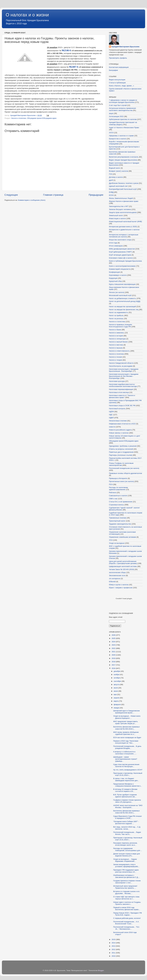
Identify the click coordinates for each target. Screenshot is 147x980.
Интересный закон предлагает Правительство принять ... (125, 887)
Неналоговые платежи (118, 421)
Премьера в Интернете (118, 478)
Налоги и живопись (117, 333)
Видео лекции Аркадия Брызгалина (123, 160)
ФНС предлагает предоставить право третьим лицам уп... (126, 722)
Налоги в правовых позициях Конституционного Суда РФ (121, 326)
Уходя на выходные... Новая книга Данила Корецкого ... (127, 717)
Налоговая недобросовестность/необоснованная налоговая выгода (123, 385)
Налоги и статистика (117, 322)
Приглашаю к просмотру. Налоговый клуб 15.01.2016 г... (128, 774)
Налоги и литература (117, 339)
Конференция (114, 272)
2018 (114, 662)
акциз (111, 113)
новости (112, 427)
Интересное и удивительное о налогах (124, 230)
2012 (114, 949)
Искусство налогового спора (120, 240)
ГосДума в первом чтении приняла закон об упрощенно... (127, 801)
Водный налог (115, 168)
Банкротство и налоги (118, 139)
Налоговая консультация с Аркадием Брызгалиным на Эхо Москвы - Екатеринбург (124, 376)
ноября (117, 675)
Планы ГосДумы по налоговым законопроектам (121, 464)
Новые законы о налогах (119, 433)
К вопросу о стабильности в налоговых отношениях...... (125, 753)
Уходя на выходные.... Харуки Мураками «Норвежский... (125, 860)
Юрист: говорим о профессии (121, 588)
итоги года (113, 243)
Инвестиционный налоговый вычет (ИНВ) (125, 222)
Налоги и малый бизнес (118, 342)
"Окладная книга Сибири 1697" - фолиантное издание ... (126, 822)
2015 (114, 939)
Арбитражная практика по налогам (123, 119)
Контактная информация (119, 67)
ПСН (111, 484)
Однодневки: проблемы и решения (123, 446)
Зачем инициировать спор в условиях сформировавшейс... (126, 865)
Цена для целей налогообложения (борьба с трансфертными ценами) (123, 562)
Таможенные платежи (118, 518)
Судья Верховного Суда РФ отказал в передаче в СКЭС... (128, 817)
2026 (114, 635)
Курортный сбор (115, 281)
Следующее (11, 195)
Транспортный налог (117, 521)
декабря (117, 671)
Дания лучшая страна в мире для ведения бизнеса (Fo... (127, 855)
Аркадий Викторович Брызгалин (125, 47)
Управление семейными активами (123, 537)
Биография (113, 70)
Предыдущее (96, 195)
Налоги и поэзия (116, 357)
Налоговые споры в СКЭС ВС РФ (122, 406)
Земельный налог (116, 215)
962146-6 (66, 50)
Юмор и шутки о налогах (119, 585)
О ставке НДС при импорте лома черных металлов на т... (126, 898)
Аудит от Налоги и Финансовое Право (124, 128)
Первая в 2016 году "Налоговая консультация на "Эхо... (126, 742)
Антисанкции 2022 (116, 116)
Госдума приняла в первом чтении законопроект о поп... (127, 882)
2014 (114, 943)
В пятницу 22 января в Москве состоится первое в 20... (125, 790)
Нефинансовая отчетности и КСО (122, 424)
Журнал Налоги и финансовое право (124, 201)
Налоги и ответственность (119, 351)
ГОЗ (111, 174)
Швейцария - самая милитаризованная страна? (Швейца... (125, 759)
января (117, 708)
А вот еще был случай (118, 105)
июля (116, 688)
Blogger (101, 970)
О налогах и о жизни (27, 15)
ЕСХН (111, 195)
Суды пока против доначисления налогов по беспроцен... (126, 765)
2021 (114, 652)
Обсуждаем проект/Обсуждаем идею (42, 118)
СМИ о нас (113, 499)
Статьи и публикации (117, 83)
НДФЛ (111, 418)
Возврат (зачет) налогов (119, 171)
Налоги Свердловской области (121, 363)
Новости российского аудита (120, 430)
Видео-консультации (117, 80)
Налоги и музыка (116, 348)
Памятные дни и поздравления (121, 452)
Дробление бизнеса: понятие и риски (124, 183)
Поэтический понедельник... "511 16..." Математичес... (126, 928)
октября (117, 678)
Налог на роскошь (116, 319)
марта (116, 701)
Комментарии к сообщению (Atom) (32, 200)
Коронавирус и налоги (118, 275)
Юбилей (112, 582)
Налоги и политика (19, 118)
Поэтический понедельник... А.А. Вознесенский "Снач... (126, 923)
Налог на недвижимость (119, 312)
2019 (114, 658)
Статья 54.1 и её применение (121, 502)
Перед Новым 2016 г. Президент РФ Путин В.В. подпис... (128, 914)
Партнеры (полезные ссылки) (121, 455)
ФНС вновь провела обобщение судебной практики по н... (126, 733)
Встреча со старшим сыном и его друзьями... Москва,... (126, 892)
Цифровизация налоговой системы (123, 566)
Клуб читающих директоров (120, 255)
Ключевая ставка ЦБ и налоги (121, 258)
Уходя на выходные (117, 543)
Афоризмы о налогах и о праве (121, 136)
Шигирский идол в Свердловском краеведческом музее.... (126, 712)
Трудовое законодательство (120, 524)
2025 (114, 638)
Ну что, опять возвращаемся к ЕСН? (128, 770)
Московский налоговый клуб (120, 295)
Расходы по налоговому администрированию (118, 488)
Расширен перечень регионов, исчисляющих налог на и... (125, 844)
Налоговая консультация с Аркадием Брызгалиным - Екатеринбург (124, 370)
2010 (114, 956)
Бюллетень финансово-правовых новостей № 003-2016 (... (126, 728)
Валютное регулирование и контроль (124, 157)
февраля (117, 704)
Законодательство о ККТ (119, 206)
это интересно (115, 579)
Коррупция (113, 278)
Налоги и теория (116, 360)
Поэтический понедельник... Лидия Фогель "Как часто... (127, 833)
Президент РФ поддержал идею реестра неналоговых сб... (126, 871)
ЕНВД (111, 192)
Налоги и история (116, 336)
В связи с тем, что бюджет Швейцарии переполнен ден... (126, 779)
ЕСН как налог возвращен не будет (127, 737)
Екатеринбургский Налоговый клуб (123, 189)
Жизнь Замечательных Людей (121, 198)
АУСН (111, 133)
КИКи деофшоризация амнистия (122, 249)
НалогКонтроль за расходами (121, 366)
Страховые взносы (116, 505)
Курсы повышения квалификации (122, 284)
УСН (111, 540)
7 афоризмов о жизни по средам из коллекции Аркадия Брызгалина (123, 101)
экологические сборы (117, 572)
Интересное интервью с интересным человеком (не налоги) (124, 236)
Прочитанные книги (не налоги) (121, 481)
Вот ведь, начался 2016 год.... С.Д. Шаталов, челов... (127, 828)
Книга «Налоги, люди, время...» (121, 86)
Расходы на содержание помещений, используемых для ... (128, 849)
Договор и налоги (116, 177)
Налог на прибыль (116, 315)
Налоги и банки (115, 330)
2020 (114, 655)
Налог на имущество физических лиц (124, 310)
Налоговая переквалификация (121, 389)
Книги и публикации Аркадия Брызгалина (125, 261)
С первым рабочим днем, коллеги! (127, 918)
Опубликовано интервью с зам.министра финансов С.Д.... (127, 876)
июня (116, 691)
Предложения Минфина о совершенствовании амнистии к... (128, 785)
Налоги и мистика (116, 345)
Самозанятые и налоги (118, 496)
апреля (117, 698)
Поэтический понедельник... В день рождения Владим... (127, 747)
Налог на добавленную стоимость (122, 298)
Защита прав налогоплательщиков (123, 212)
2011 (114, 953)
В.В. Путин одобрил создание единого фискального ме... (125, 796)
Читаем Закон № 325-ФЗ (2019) (122, 569)
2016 (114, 668)
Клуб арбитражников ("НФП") (121, 252)
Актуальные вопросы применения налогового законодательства (122, 109)
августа (117, 685)
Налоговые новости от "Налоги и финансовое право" (122, 396)
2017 (114, 665)
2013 (114, 946)
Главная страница (53, 195)
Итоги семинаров (116, 246)
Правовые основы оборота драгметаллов (125, 473)
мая (115, 694)
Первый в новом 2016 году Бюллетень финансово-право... (127, 908)
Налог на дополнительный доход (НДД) (125, 301)
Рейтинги (113, 493)
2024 (114, 642)
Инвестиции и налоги (117, 218)
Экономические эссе (117, 575)
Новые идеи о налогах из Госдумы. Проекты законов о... (127, 903)
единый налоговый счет (118, 186)
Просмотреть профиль (118, 58)
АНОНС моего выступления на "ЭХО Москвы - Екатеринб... (128, 806)
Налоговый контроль (117, 409)
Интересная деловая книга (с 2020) (123, 227)
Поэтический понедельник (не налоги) (124, 468)
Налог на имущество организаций (122, 306)
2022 (114, 648)
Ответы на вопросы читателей (121, 449)
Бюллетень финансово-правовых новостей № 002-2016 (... (126, 812)
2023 (114, 645)
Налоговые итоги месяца (119, 392)
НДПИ (111, 412)
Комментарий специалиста (120, 269)
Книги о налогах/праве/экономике (122, 266)
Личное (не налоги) (117, 292)
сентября (118, 681)
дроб (111, 180)
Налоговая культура (117, 381)
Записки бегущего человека (120, 209)
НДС (111, 415)
